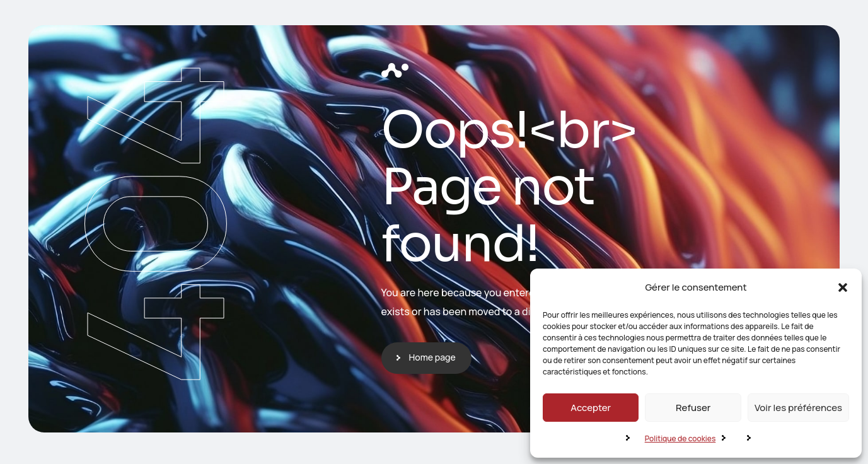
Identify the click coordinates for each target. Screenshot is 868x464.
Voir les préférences (798, 408)
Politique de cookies (680, 438)
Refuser (693, 408)
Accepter (591, 408)
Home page (432, 357)
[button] (843, 287)
